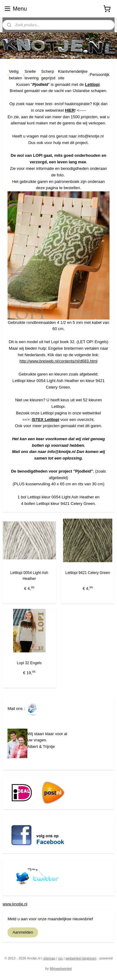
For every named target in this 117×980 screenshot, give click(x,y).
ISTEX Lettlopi (46, 420)
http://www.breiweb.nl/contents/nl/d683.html (58, 361)
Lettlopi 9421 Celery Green (88, 573)
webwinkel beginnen (81, 958)
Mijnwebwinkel (61, 968)
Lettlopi (92, 84)
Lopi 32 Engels (29, 663)
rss (60, 958)
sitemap (49, 958)
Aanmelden (23, 932)
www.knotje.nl (15, 904)
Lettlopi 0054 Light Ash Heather (29, 576)
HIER (70, 110)
